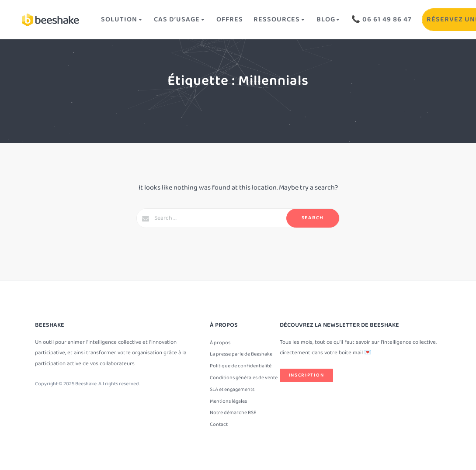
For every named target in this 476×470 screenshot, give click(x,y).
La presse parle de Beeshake (241, 354)
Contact (219, 424)
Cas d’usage (180, 19)
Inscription (307, 375)
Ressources (280, 19)
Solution (122, 19)
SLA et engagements (232, 389)
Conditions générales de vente (244, 378)
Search (313, 218)
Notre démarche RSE (233, 413)
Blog (329, 19)
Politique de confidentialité (241, 366)
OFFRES (230, 19)
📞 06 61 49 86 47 (382, 19)
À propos (220, 343)
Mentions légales (228, 401)
